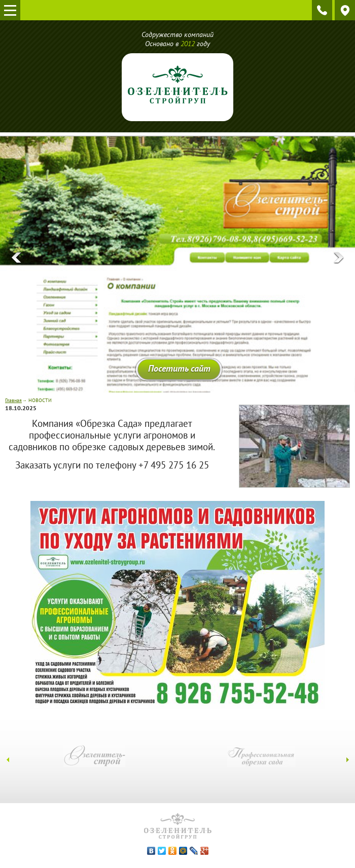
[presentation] (16, 258)
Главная (13, 400)
